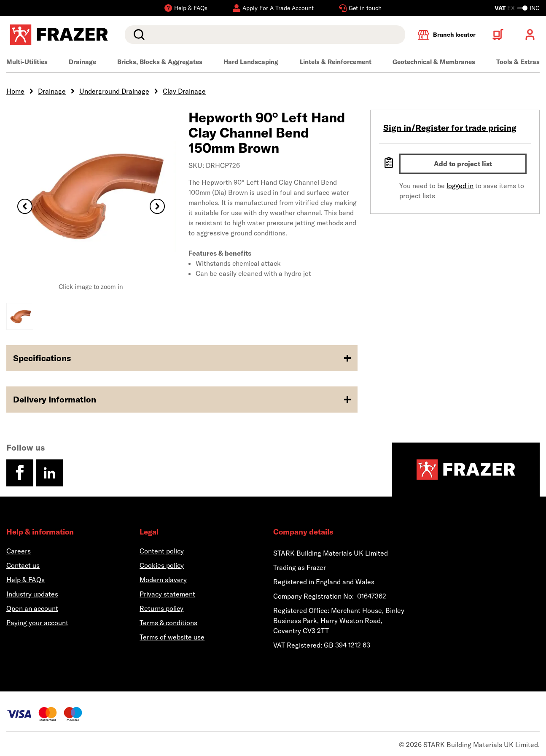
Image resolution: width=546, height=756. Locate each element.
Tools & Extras (518, 62)
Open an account (32, 608)
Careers (19, 551)
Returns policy (161, 608)
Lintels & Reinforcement (336, 62)
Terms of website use (172, 637)
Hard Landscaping (251, 62)
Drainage (82, 62)
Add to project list (463, 164)
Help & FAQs (26, 580)
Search (137, 35)
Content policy (162, 551)
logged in (460, 186)
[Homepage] (466, 470)
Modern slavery (163, 580)
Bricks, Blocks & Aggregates (160, 62)
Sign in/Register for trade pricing (450, 128)
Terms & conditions (168, 623)
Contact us (23, 565)
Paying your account (37, 623)
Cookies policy (162, 565)
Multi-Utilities (27, 62)
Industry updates (32, 594)
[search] (265, 35)
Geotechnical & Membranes (434, 62)
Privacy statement (167, 594)
